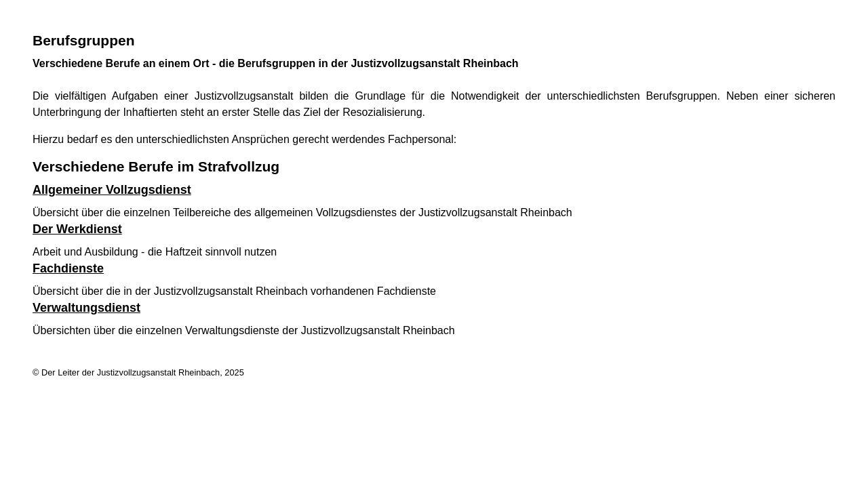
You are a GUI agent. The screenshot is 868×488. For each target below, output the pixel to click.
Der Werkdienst (77, 229)
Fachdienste (68, 268)
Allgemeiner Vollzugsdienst (112, 190)
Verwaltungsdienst (86, 308)
